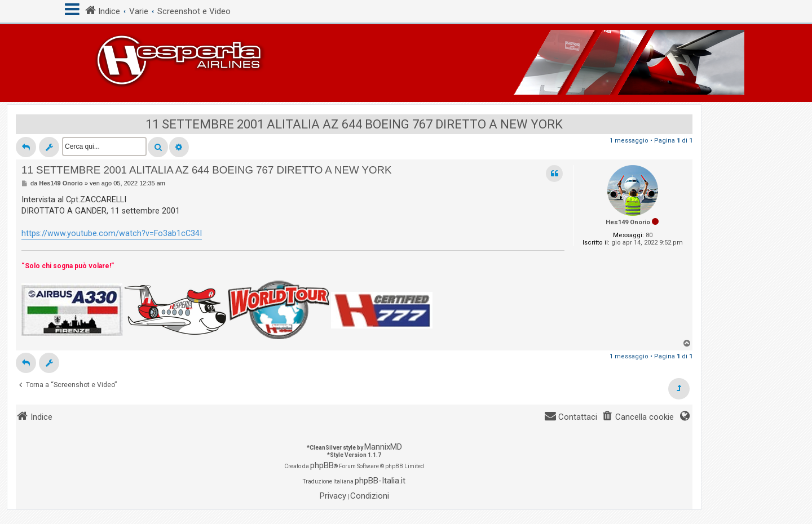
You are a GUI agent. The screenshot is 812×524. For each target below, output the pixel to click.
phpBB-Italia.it (380, 481)
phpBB (322, 465)
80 (649, 235)
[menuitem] (638, 417)
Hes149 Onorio (628, 222)
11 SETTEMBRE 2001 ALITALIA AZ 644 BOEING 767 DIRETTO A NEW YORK (354, 124)
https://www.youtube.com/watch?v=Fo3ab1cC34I (112, 233)
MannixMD (383, 447)
